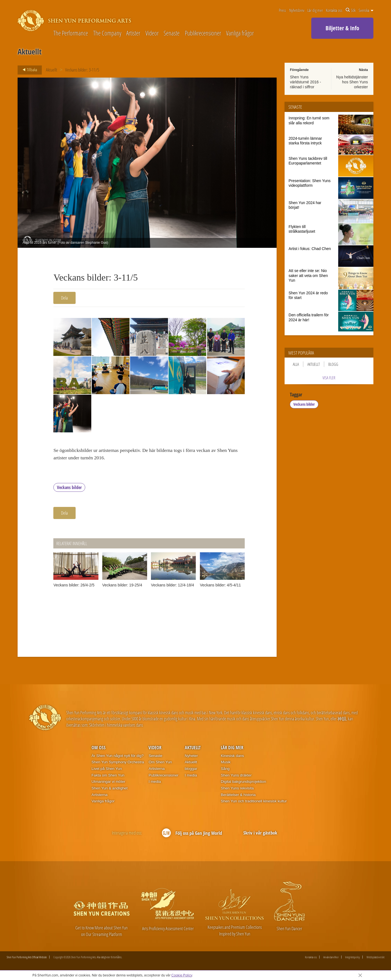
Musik (226, 764)
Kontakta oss (334, 10)
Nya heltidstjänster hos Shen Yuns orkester (352, 82)
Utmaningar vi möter (108, 783)
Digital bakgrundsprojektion (243, 783)
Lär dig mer (315, 10)
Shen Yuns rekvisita (237, 790)
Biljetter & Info (342, 28)
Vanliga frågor (240, 33)
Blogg (333, 364)
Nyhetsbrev (297, 10)
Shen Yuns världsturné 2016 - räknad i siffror (306, 82)
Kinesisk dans (232, 757)
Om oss (99, 749)
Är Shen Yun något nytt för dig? (118, 757)
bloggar (191, 770)
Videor (152, 33)
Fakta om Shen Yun (108, 777)
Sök (351, 10)
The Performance (71, 33)
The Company (107, 33)
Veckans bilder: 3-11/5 (82, 70)
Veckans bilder (69, 489)
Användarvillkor (331, 959)
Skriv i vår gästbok (260, 834)
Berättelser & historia (238, 796)
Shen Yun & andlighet (110, 790)
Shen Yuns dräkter (236, 777)
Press (282, 10)
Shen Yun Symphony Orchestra (118, 764)
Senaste (172, 33)
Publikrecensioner (203, 33)
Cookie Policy (182, 975)
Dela (64, 298)
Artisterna (100, 796)
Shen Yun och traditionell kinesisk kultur (254, 803)
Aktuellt (52, 70)
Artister (133, 33)
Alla (296, 364)
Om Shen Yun (160, 764)
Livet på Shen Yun (107, 770)
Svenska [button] (366, 10)
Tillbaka (28, 70)
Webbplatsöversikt (375, 959)
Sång (225, 770)
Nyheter (191, 757)
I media (155, 783)
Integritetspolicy (353, 959)
